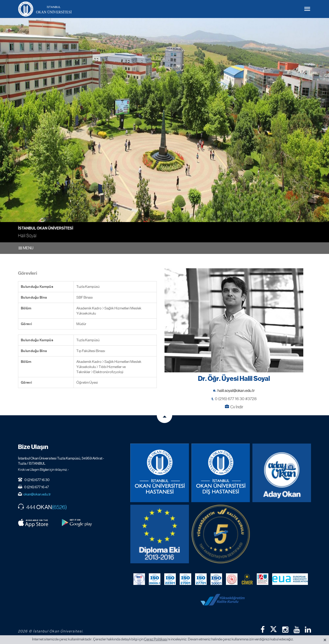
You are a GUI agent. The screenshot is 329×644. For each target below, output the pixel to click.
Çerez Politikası (156, 639)
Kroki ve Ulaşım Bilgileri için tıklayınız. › (43, 470)
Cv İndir (237, 407)
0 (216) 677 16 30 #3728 (236, 399)
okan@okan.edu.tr (37, 494)
